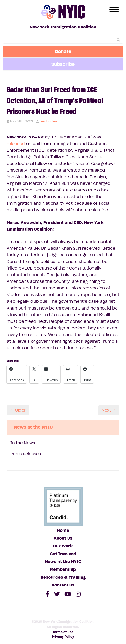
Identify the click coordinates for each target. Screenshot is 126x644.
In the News (23, 443)
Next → (109, 410)
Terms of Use (63, 632)
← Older (18, 410)
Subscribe (63, 64)
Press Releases (26, 454)
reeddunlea (48, 121)
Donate (63, 51)
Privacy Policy (63, 637)
